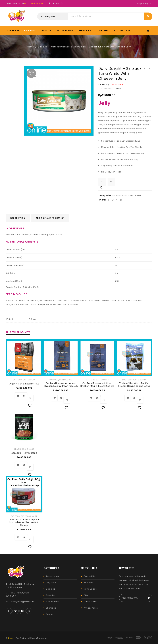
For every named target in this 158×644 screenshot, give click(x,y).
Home (31, 47)
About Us (88, 583)
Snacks (30, 449)
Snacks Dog (20, 449)
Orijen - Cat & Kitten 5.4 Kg (24, 384)
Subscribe (148, 598)
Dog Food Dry (139, 380)
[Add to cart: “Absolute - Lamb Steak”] (18, 465)
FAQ (86, 595)
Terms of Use (90, 602)
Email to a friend (113, 88)
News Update (91, 589)
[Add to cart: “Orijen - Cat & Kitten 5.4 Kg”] (18, 396)
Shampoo (51, 608)
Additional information (50, 218)
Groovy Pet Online (33, 3)
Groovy (12, 638)
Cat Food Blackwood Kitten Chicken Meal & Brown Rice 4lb (97, 385)
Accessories (52, 576)
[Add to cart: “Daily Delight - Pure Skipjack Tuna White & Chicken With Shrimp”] (18, 537)
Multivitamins (52, 602)
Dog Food (127, 380)
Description (18, 218)
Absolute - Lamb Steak (24, 453)
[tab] (18, 218)
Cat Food (43, 47)
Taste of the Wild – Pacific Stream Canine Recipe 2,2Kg (134, 385)
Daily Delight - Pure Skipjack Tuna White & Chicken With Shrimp (24, 522)
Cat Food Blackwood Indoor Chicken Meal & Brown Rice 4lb (61, 385)
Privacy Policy (91, 608)
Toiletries (51, 595)
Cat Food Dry (29, 380)
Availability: (104, 85)
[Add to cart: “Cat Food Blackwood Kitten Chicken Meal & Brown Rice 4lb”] (91, 398)
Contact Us (89, 576)
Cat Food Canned (60, 47)
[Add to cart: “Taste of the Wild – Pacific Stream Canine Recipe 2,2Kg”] (128, 398)
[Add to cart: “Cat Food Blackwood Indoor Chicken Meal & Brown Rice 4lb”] (54, 398)
